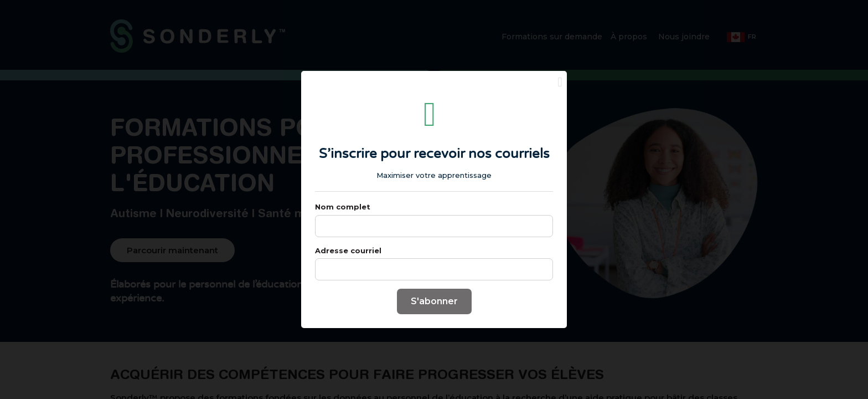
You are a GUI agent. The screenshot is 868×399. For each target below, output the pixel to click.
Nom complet (343, 221)
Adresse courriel (348, 265)
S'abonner (434, 316)
